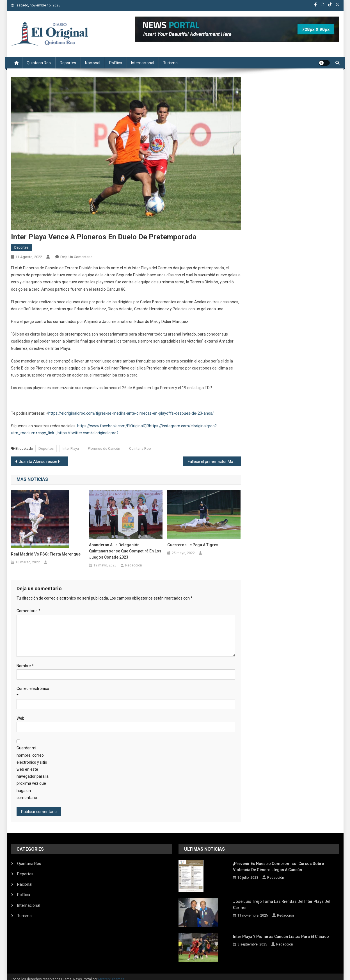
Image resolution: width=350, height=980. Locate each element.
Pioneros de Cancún (104, 448)
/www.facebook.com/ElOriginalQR (119, 426)
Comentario (28, 611)
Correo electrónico (33, 692)
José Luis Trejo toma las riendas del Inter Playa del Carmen (281, 901)
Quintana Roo (39, 63)
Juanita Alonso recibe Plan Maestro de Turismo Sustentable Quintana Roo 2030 (44, 462)
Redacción (134, 565)
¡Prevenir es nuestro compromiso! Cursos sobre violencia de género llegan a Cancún (278, 867)
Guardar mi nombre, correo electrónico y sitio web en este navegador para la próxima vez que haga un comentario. (33, 773)
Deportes (68, 63)
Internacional (143, 63)
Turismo (170, 63)
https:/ (83, 426)
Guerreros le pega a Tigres (193, 545)
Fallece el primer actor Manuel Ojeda (214, 462)
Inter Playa (71, 448)
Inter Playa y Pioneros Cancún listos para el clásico (281, 932)
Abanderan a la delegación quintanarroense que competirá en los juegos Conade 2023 (125, 551)
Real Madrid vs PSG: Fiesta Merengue (46, 554)
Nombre (25, 666)
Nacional (93, 63)
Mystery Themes (111, 974)
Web (20, 718)
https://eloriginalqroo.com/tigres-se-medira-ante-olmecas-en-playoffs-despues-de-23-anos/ (131, 413)
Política (116, 63)
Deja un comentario (76, 257)
